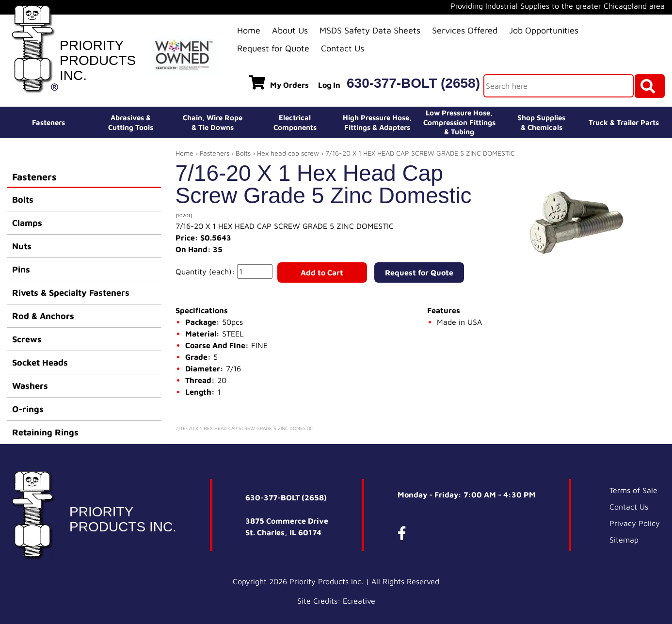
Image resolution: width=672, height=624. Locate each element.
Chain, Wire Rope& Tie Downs (213, 122)
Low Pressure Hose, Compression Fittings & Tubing (459, 122)
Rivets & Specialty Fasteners (71, 293)
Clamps (27, 223)
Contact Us (343, 48)
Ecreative (359, 601)
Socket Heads (40, 362)
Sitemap (624, 540)
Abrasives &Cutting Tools (131, 122)
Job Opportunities (544, 30)
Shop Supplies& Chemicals (541, 122)
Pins (21, 269)
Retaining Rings (45, 432)
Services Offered (465, 30)
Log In (329, 85)
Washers (30, 386)
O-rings (28, 409)
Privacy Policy (635, 523)
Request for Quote (273, 48)
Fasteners (48, 122)
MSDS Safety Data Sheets (370, 30)
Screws (27, 339)
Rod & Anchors (43, 316)
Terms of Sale (633, 490)
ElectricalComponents (295, 122)
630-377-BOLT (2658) (413, 83)
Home (249, 30)
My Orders (279, 82)
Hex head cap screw (288, 153)
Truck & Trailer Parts (624, 122)
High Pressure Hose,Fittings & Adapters (377, 122)
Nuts (22, 246)
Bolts (23, 200)
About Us (290, 30)
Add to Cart (322, 272)
